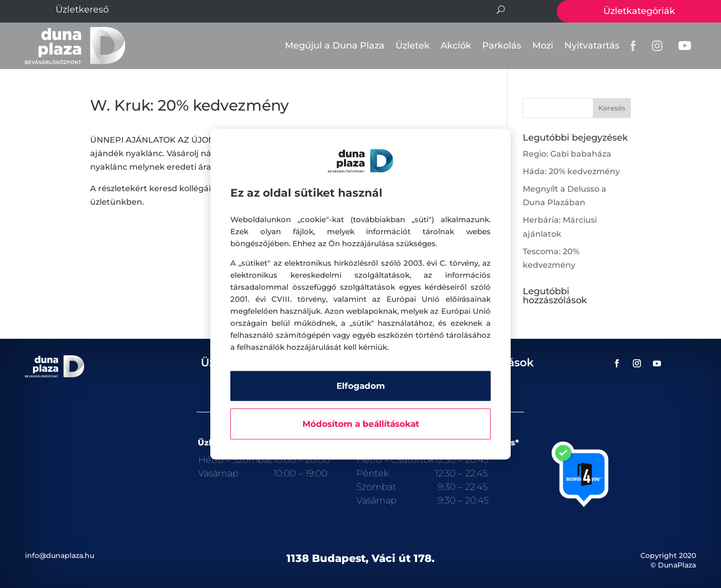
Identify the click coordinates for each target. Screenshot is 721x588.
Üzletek (413, 46)
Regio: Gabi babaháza (567, 154)
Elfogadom (361, 386)
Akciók (456, 46)
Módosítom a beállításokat (361, 424)
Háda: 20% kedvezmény (571, 171)
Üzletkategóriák (639, 11)
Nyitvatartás (592, 46)
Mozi (543, 46)
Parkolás (502, 46)
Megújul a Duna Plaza (335, 46)
